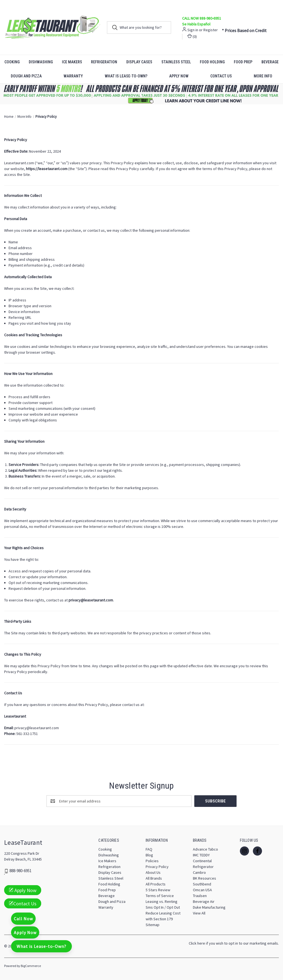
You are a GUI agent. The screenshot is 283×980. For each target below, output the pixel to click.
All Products (156, 884)
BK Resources (205, 878)
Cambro (199, 872)
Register (211, 30)
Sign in (193, 30)
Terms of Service (160, 896)
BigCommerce (31, 966)
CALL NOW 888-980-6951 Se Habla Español (202, 21)
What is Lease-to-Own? (126, 76)
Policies (152, 861)
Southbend (202, 884)
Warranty (73, 76)
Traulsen (200, 896)
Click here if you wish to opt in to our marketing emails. (234, 943)
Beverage (107, 896)
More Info (263, 76)
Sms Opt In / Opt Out (163, 907)
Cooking (12, 62)
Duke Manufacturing (209, 907)
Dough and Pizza (26, 76)
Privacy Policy (157, 867)
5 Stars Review (158, 890)
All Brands (154, 878)
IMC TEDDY (201, 855)
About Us (153, 872)
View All (199, 913)
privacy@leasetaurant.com (37, 728)
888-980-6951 (20, 871)
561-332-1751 (27, 734)
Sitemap (153, 925)
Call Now (23, 919)
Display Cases (139, 62)
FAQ (149, 849)
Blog (149, 855)
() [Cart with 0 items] (192, 36)
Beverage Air (204, 901)
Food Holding (212, 62)
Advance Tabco (205, 849)
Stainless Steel (176, 62)
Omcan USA (202, 890)
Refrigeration (104, 62)
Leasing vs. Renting (162, 901)
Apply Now (179, 76)
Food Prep (243, 62)
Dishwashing (41, 62)
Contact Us (221, 76)
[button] (142, 94)
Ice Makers (72, 62)
